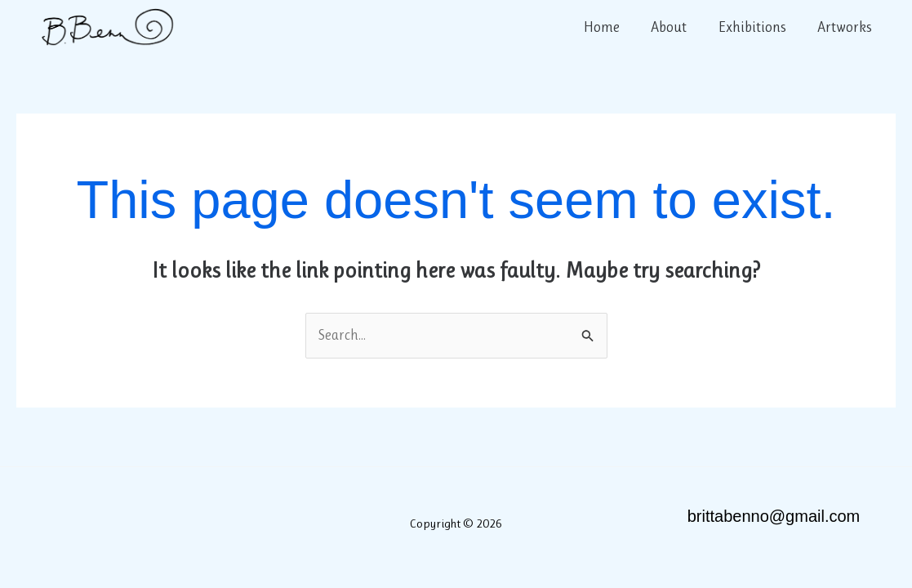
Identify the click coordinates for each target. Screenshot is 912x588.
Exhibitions (755, 27)
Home (608, 27)
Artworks (845, 27)
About (674, 27)
